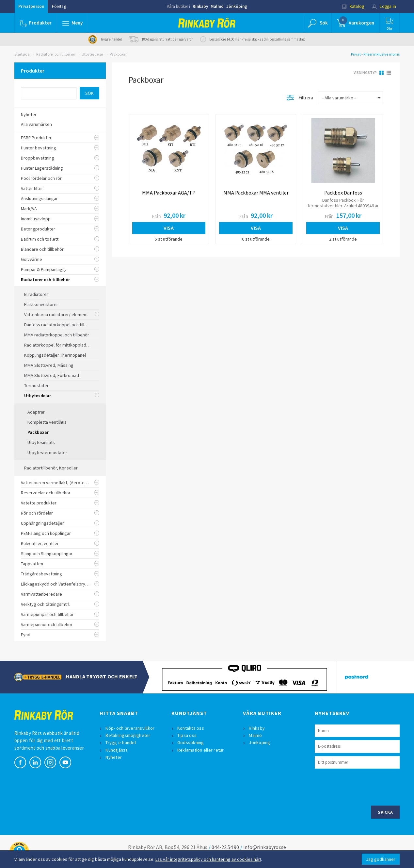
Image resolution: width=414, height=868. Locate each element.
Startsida (22, 54)
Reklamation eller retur (201, 750)
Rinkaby (200, 6)
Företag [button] (59, 6)
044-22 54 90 (225, 847)
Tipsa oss (187, 735)
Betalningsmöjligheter (128, 735)
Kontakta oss (191, 728)
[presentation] (364, 786)
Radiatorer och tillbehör (56, 54)
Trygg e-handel (121, 742)
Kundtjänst (116, 750)
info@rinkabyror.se (265, 847)
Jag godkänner (381, 859)
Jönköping (237, 6)
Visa (169, 228)
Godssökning (191, 742)
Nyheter (114, 757)
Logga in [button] (384, 6)
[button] (72, 23)
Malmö (217, 6)
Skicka (385, 812)
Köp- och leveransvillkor (130, 728)
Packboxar (118, 54)
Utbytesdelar (92, 54)
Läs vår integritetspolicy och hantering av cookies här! (208, 859)
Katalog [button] (353, 6)
